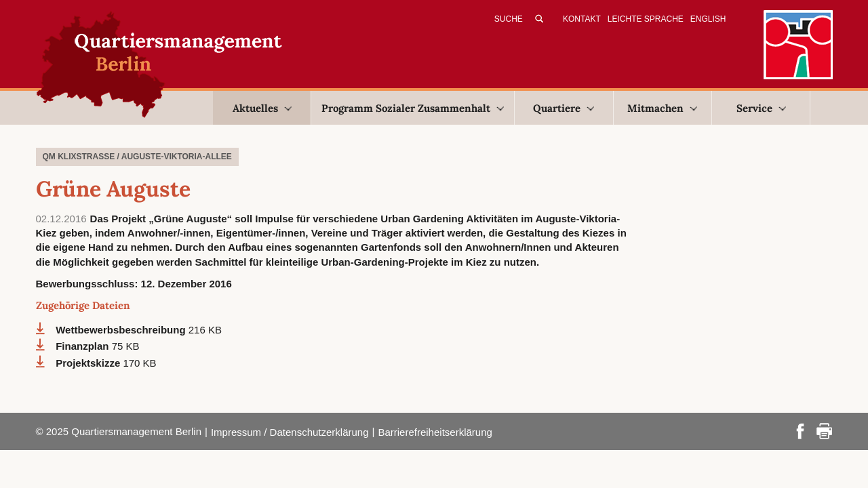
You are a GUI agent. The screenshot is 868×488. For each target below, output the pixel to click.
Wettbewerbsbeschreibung (122, 330)
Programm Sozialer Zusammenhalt (413, 108)
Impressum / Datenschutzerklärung (290, 432)
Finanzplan (84, 346)
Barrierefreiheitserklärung (435, 432)
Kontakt (582, 19)
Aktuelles (262, 108)
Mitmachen (662, 108)
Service (761, 108)
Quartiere (564, 108)
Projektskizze (89, 363)
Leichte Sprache (646, 19)
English (708, 19)
